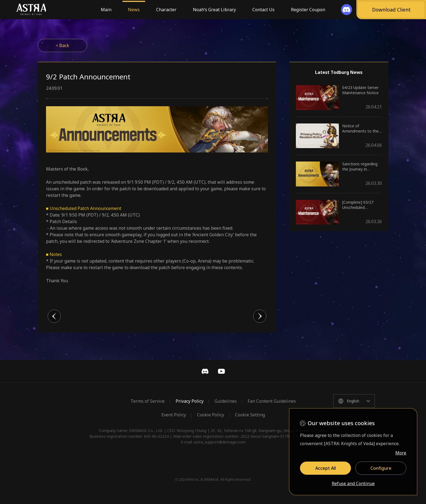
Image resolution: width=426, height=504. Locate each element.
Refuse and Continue (353, 484)
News (134, 10)
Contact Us (263, 10)
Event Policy (174, 415)
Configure (381, 468)
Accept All (326, 468)
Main (106, 10)
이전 (54, 316)
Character (166, 10)
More (401, 453)
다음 (260, 316)
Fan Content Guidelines (272, 401)
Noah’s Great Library (214, 10)
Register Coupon (308, 10)
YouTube (221, 371)
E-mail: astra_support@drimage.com (213, 442)
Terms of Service (148, 401)
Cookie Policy (211, 415)
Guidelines (226, 401)
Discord (205, 371)
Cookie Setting (250, 415)
